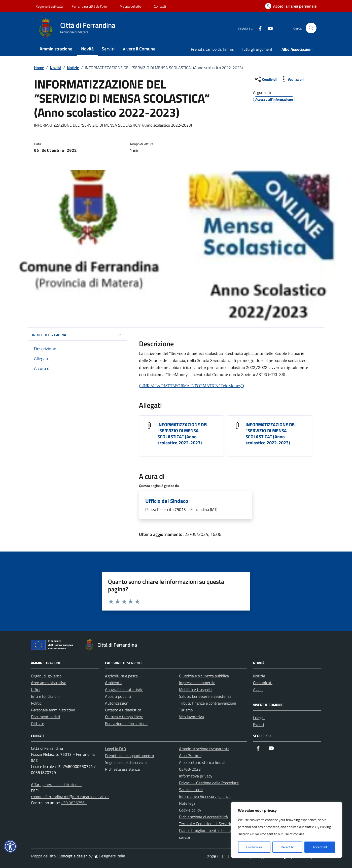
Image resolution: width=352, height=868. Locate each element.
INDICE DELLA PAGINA (77, 335)
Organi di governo (46, 676)
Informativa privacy (196, 776)
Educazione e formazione (126, 724)
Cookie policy (190, 810)
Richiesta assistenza (122, 769)
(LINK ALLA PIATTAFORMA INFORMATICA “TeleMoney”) (191, 386)
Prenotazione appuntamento (129, 756)
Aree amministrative (49, 683)
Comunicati (263, 683)
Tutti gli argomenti (258, 49)
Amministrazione (56, 49)
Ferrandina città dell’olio (89, 6)
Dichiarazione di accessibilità (203, 817)
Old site (38, 724)
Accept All (320, 847)
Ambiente (113, 683)
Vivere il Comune (139, 49)
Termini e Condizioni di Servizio (206, 824)
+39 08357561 (74, 803)
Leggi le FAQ (116, 749)
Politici (37, 703)
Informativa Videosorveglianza (205, 796)
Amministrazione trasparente (204, 749)
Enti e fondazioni (45, 696)
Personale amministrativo (53, 710)
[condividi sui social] (265, 79)
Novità (87, 49)
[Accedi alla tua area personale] (288, 6)
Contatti (160, 6)
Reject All (288, 847)
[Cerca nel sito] (311, 28)
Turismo (186, 710)
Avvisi (258, 689)
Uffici (35, 689)
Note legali (188, 803)
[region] (287, 830)
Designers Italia (109, 856)
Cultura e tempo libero (124, 717)
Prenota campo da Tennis (212, 49)
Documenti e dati (46, 717)
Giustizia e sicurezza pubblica (204, 676)
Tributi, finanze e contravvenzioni (208, 703)
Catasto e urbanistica (123, 710)
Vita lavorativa (191, 717)
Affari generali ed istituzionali (56, 785)
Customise (254, 847)
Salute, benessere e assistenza (205, 696)
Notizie (259, 676)
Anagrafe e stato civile (124, 689)
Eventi (259, 725)
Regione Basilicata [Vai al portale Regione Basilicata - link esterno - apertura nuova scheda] (49, 6)
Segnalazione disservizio (126, 762)
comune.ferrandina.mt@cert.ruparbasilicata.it (70, 797)
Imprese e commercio (197, 683)
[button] (10, 846)
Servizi (108, 49)
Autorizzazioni (117, 703)
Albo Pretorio (190, 756)
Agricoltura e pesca (121, 676)
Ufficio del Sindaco (167, 501)
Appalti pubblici (118, 696)
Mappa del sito (130, 6)
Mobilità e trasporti (195, 689)
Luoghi (259, 718)
